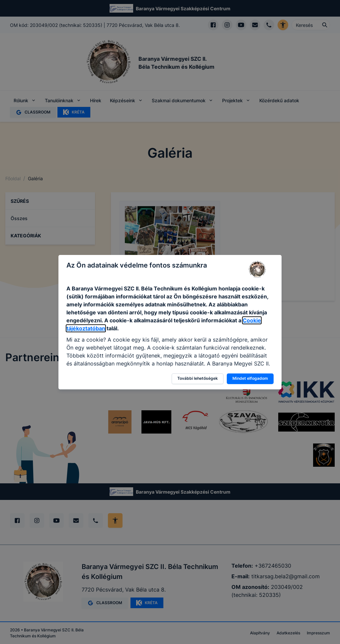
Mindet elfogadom (250, 378)
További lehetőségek (198, 378)
